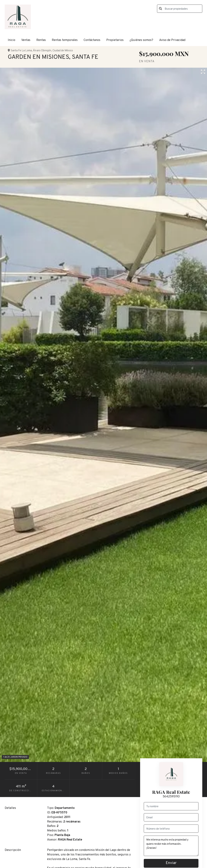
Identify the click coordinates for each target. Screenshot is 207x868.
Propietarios (115, 40)
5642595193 (171, 797)
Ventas (26, 40)
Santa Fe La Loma (21, 51)
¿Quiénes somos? (141, 40)
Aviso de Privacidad (172, 40)
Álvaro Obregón (42, 51)
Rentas (41, 40)
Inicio (12, 40)
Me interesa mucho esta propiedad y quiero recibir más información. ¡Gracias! (171, 846)
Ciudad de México (63, 51)
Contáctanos (92, 40)
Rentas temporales (65, 40)
